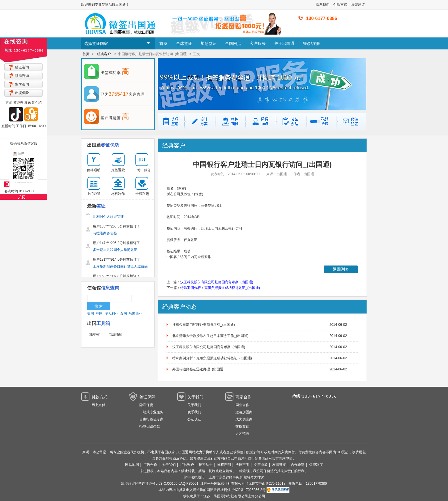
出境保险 (22, 93)
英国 (99, 314)
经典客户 (104, 54)
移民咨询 (22, 76)
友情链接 (279, 465)
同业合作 (242, 405)
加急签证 (209, 43)
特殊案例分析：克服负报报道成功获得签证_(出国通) (220, 288)
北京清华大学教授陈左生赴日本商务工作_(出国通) (210, 336)
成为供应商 (244, 419)
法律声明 (242, 465)
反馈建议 (358, 5)
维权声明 (224, 465)
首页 (163, 43)
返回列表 (341, 269)
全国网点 (233, 43)
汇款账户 (187, 465)
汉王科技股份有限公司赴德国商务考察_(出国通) (217, 282)
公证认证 (194, 419)
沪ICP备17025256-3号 (249, 490)
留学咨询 (22, 84)
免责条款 (261, 465)
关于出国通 (284, 43)
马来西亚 (135, 314)
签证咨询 (22, 67)
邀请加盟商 (244, 412)
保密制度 (316, 465)
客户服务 (258, 43)
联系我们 (323, 5)
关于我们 (194, 405)
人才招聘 (242, 434)
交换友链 (242, 426)
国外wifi (94, 334)
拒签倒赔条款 (150, 426)
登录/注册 (311, 43)
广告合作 (150, 465)
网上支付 (98, 405)
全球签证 (184, 43)
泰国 (123, 314)
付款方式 (340, 5)
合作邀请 (298, 465)
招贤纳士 (206, 465)
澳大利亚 (111, 314)
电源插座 (115, 334)
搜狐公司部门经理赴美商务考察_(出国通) (204, 325)
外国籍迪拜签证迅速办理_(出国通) (198, 369)
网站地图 (132, 465)
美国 (91, 314)
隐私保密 (146, 405)
